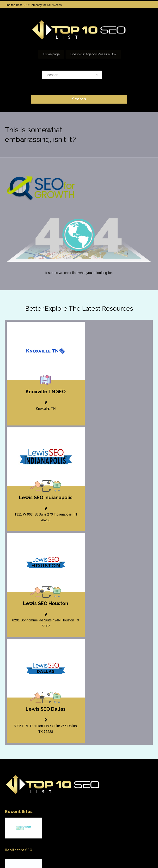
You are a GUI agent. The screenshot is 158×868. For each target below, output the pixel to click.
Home (10, 851)
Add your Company (33, 851)
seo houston (97, 851)
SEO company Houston (67, 851)
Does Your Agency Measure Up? (93, 54)
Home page (51, 54)
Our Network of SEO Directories (132, 851)
